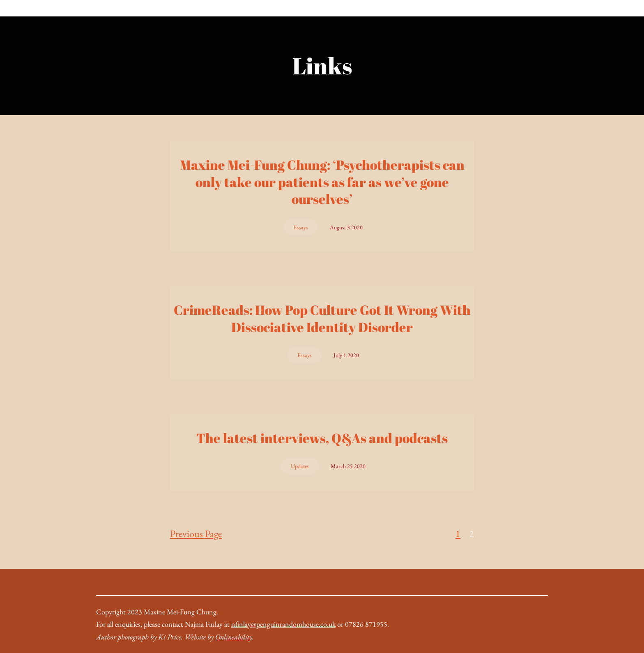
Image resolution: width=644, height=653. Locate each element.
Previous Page (196, 534)
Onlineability (234, 637)
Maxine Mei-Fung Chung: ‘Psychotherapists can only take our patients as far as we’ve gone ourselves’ (322, 182)
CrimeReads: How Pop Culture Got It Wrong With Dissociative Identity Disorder (322, 318)
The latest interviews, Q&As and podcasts (322, 438)
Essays (301, 227)
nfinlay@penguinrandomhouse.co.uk (283, 624)
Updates (300, 466)
